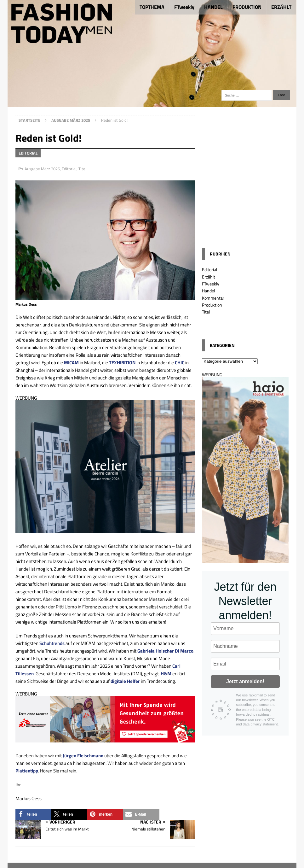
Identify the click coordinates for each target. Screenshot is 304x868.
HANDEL (213, 7)
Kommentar (213, 298)
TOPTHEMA (152, 7)
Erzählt (209, 277)
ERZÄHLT (281, 7)
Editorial (69, 169)
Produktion (212, 305)
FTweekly (184, 7)
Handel (208, 291)
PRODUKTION (247, 7)
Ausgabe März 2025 (42, 169)
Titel (82, 169)
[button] (33, 814)
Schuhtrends (52, 643)
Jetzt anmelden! (245, 681)
